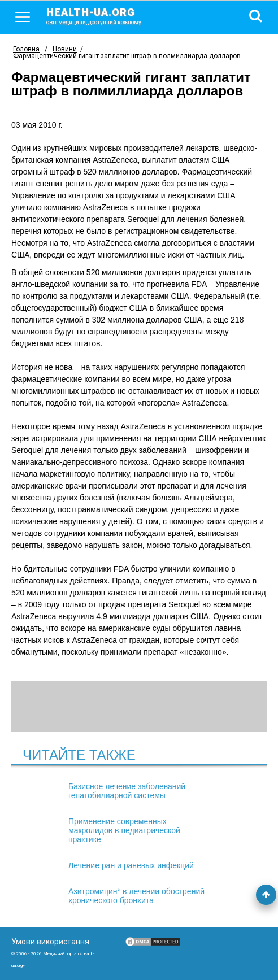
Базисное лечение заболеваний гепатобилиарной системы (127, 791)
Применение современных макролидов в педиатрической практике (124, 830)
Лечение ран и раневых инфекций (131, 865)
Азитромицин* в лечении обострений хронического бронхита (136, 896)
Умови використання (50, 942)
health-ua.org (103, 16)
